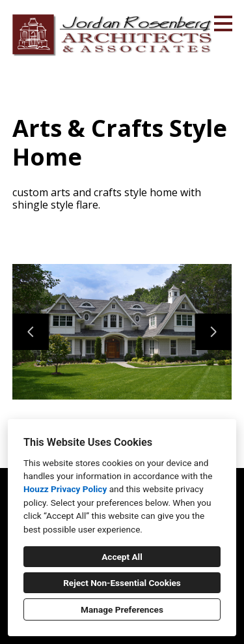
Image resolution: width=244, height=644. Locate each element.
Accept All (122, 557)
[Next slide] (213, 332)
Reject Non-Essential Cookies (122, 583)
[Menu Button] (223, 23)
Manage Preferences (122, 609)
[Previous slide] (31, 332)
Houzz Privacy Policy (65, 489)
